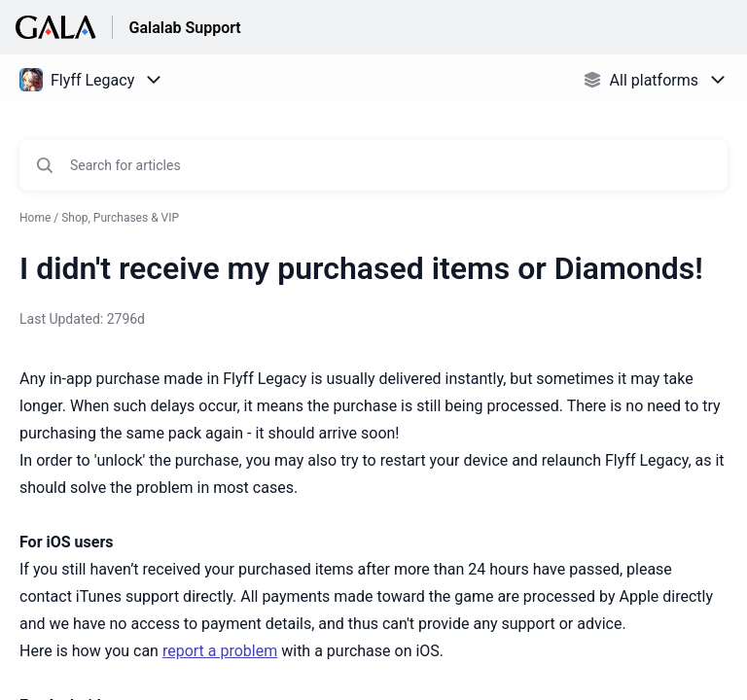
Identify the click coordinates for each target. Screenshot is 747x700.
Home (35, 218)
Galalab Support (184, 28)
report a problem (220, 651)
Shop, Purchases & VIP (120, 218)
